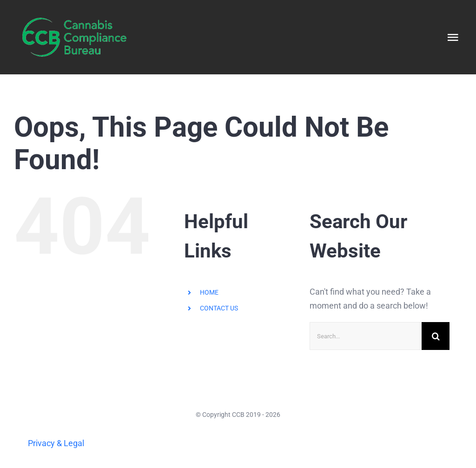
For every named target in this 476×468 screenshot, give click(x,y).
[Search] (436, 336)
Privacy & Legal (56, 443)
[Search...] (366, 336)
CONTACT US (219, 308)
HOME (209, 292)
